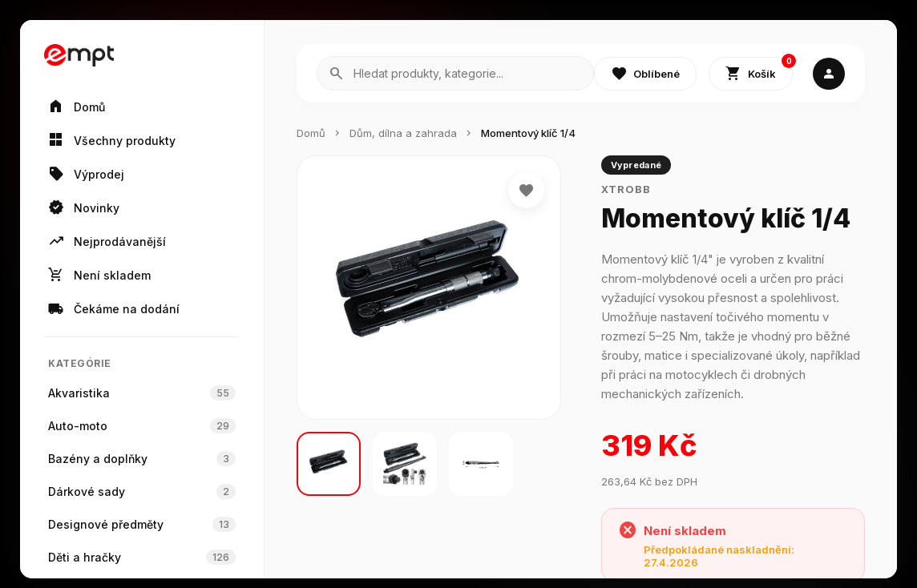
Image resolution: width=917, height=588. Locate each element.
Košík (759, 70)
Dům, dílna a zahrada (403, 133)
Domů (311, 133)
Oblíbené (645, 74)
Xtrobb (626, 189)
